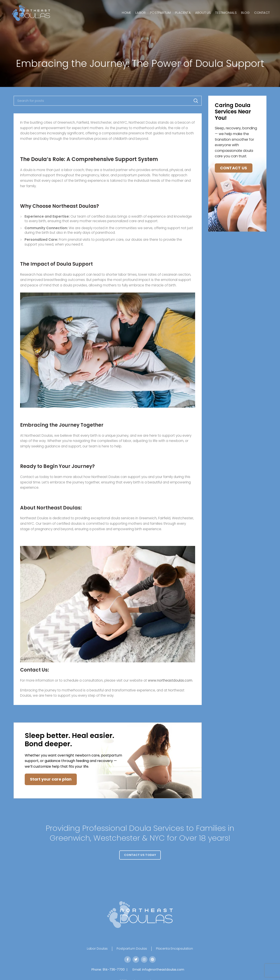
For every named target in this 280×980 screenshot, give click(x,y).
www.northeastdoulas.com (170, 680)
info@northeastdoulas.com (163, 970)
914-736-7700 (114, 970)
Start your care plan (51, 779)
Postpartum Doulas (132, 949)
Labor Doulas (97, 949)
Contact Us (234, 168)
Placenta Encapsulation (174, 949)
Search (196, 101)
